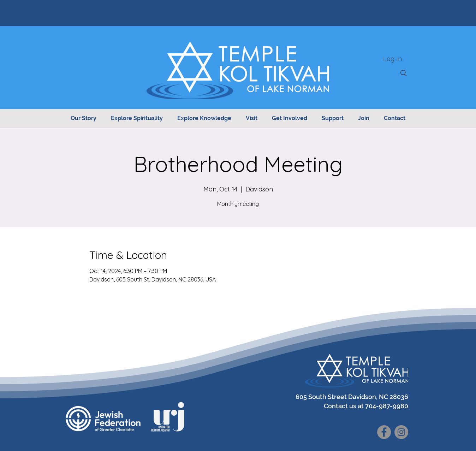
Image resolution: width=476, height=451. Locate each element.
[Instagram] (401, 432)
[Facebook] (384, 432)
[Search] (404, 73)
